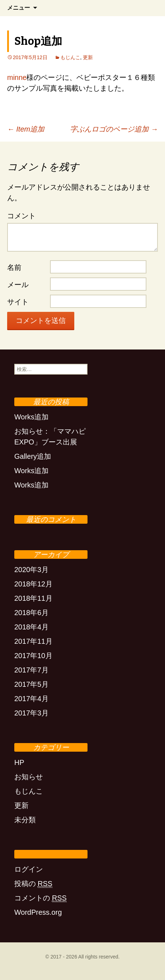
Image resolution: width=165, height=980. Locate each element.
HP (19, 762)
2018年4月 (31, 627)
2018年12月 (33, 584)
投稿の (33, 884)
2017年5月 (31, 684)
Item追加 (26, 129)
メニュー (19, 8)
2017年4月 (31, 699)
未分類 (25, 820)
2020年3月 (31, 570)
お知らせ (29, 777)
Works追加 (31, 417)
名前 (14, 267)
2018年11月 (33, 598)
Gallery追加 (33, 456)
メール (18, 285)
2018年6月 (31, 613)
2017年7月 (31, 670)
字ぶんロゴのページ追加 (114, 129)
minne (17, 77)
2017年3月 (31, 713)
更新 (88, 57)
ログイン (29, 869)
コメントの (41, 898)
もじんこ (70, 57)
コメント (21, 216)
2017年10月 (33, 656)
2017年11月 (33, 641)
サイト (18, 302)
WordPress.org (38, 912)
